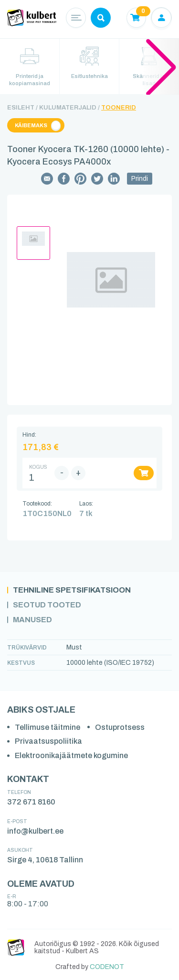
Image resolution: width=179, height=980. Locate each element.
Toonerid (119, 108)
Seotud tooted (47, 605)
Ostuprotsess (120, 727)
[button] (161, 66)
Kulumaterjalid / (69, 108)
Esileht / (22, 108)
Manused (32, 620)
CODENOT (107, 967)
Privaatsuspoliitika (48, 741)
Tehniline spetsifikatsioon (72, 590)
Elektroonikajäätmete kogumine (71, 755)
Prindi (140, 179)
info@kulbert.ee (35, 831)
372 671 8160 (31, 802)
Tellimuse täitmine (47, 727)
